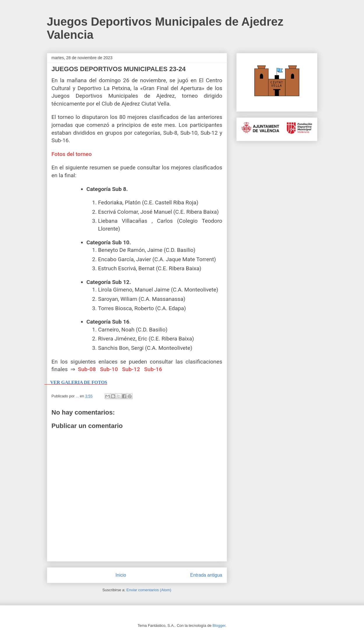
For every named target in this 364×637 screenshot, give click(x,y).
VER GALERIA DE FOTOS (79, 382)
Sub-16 (153, 369)
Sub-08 (87, 369)
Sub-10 (109, 369)
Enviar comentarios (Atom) (149, 590)
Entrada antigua (206, 575)
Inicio (121, 575)
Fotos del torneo (72, 154)
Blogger (219, 625)
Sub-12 (131, 369)
